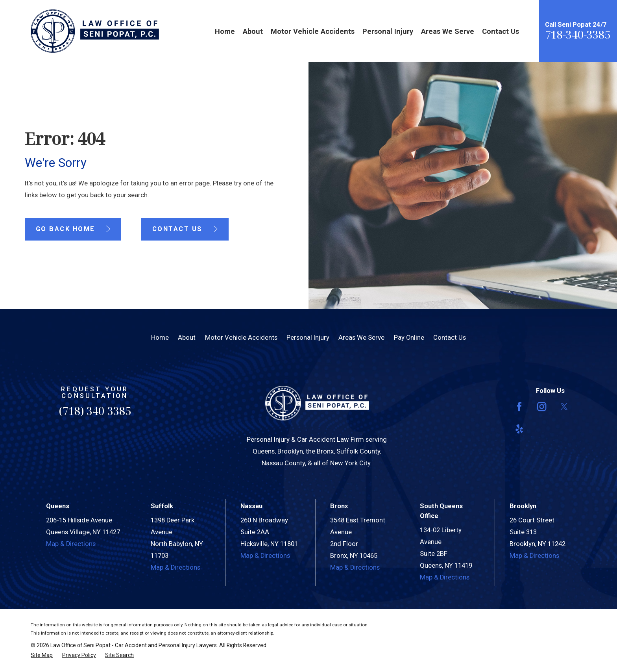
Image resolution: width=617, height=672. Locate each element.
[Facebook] (519, 406)
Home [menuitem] (225, 31)
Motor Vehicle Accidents (241, 338)
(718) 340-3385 (95, 411)
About (187, 338)
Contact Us (450, 338)
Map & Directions (71, 544)
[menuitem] (42, 655)
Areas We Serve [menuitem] (448, 31)
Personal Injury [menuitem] (388, 31)
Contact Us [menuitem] (501, 31)
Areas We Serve (361, 338)
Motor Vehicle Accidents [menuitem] (313, 31)
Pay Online (409, 338)
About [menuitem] (253, 31)
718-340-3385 (578, 34)
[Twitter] (564, 406)
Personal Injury (308, 338)
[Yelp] (519, 429)
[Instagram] (542, 406)
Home (160, 338)
